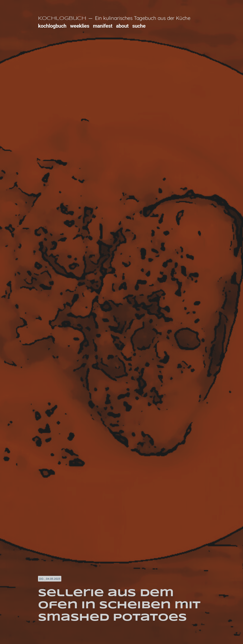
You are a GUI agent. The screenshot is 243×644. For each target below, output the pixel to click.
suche (139, 26)
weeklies (80, 26)
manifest (103, 26)
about (122, 26)
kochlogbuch (52, 26)
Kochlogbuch (62, 19)
